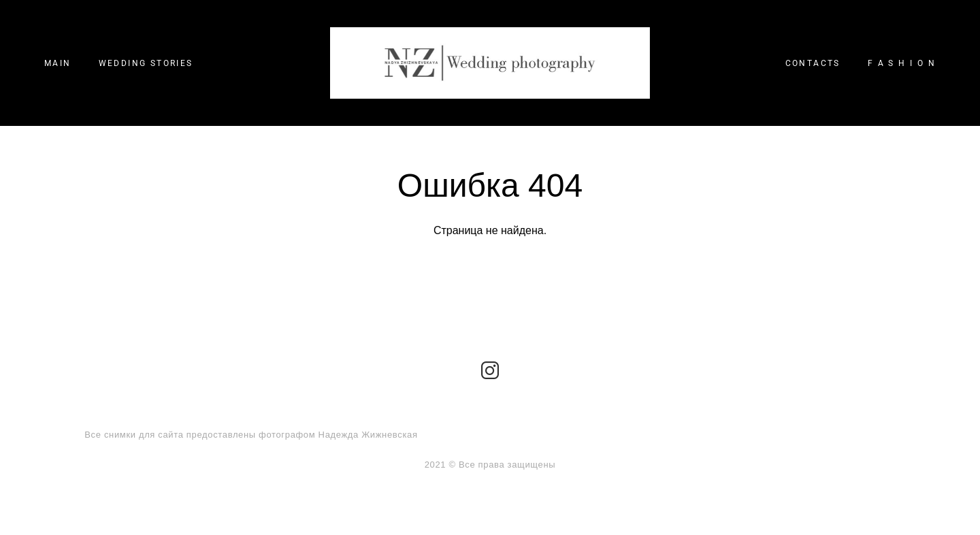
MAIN (58, 63)
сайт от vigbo (882, 503)
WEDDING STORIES (146, 63)
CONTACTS (813, 63)
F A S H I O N (902, 63)
